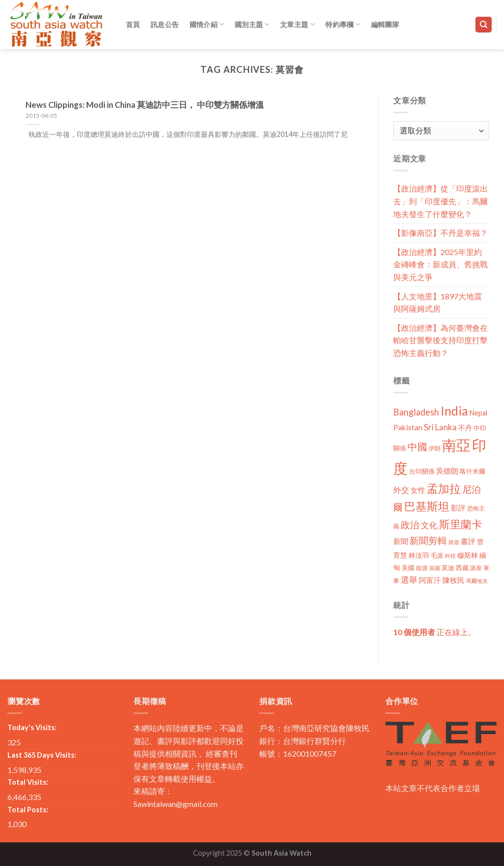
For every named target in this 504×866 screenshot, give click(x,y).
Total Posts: (28, 810)
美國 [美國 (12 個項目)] (408, 568)
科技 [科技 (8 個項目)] (450, 556)
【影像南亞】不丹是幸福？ (441, 233)
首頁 (133, 24)
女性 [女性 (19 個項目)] (418, 490)
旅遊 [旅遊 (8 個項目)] (454, 542)
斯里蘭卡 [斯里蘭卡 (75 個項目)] (461, 524)
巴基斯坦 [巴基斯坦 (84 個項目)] (427, 506)
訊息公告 (165, 24)
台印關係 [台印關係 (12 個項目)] (422, 471)
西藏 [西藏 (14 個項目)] (462, 568)
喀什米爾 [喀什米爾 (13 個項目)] (472, 471)
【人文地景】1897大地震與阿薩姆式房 (438, 303)
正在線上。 (435, 632)
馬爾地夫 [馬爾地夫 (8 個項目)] (477, 581)
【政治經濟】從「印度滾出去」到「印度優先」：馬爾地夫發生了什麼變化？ (441, 201)
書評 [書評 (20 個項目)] (468, 541)
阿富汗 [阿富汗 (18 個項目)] (430, 580)
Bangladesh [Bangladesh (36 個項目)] (416, 412)
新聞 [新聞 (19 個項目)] (401, 541)
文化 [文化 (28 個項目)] (429, 525)
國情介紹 (207, 24)
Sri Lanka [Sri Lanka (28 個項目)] (440, 427)
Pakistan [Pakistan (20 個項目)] (408, 427)
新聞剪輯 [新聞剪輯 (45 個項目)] (428, 540)
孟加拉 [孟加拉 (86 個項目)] (444, 489)
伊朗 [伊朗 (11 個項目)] (435, 448)
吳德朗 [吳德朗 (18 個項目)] (447, 471)
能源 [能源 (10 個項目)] (422, 568)
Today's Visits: (32, 727)
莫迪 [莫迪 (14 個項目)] (448, 568)
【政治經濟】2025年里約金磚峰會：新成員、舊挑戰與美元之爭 (441, 264)
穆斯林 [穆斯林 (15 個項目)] (468, 555)
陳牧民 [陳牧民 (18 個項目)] (454, 580)
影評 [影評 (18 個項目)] (458, 508)
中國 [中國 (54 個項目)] (417, 447)
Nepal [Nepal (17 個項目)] (478, 413)
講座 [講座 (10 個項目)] (476, 568)
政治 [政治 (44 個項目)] (410, 525)
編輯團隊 (385, 24)
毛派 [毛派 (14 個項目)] (437, 555)
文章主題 (298, 24)
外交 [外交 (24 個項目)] (401, 490)
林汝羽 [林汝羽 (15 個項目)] (419, 555)
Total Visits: (28, 782)
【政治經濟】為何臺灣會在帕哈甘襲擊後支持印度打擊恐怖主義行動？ (441, 340)
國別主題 (252, 24)
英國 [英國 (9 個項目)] (435, 568)
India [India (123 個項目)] (454, 411)
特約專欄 (343, 24)
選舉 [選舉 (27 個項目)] (409, 580)
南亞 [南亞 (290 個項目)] (456, 445)
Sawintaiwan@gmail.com (175, 804)
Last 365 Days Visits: (42, 755)
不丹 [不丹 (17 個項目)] (465, 428)
